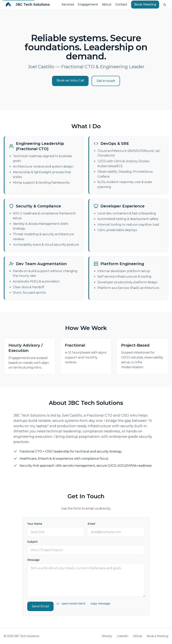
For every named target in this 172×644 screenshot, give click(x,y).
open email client (73, 604)
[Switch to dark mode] (165, 5)
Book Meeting (145, 4)
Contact (121, 4)
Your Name (35, 524)
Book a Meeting (158, 636)
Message (33, 560)
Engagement (88, 4)
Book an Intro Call (70, 80)
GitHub (138, 636)
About (107, 4)
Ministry (107, 636)
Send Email (40, 606)
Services (68, 4)
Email (91, 524)
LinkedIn (123, 636)
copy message (100, 604)
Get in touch (106, 81)
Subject (32, 542)
